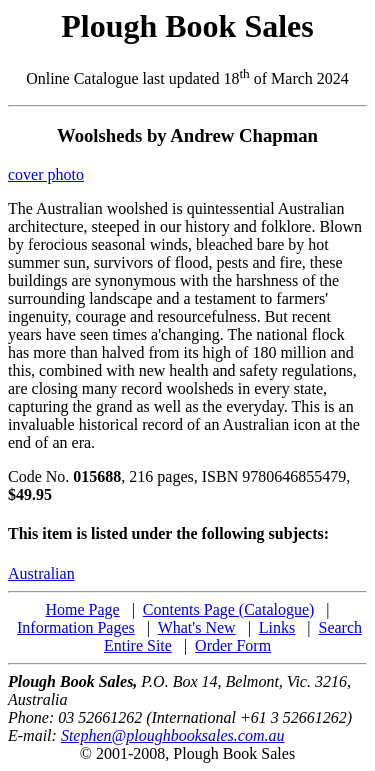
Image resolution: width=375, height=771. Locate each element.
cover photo (46, 174)
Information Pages (76, 627)
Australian (41, 573)
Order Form (233, 645)
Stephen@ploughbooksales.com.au (173, 735)
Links (277, 627)
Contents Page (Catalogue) (229, 609)
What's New (197, 627)
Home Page (82, 609)
